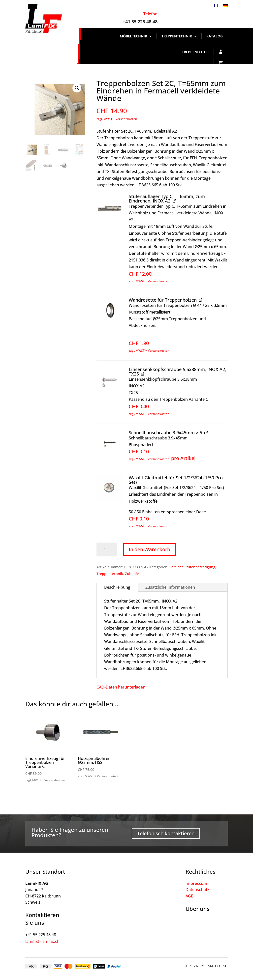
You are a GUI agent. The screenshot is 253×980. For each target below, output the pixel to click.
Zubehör (132, 574)
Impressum (196, 883)
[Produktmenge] (107, 549)
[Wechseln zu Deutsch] (225, 5)
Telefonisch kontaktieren (166, 833)
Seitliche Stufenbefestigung (192, 567)
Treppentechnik (177, 36)
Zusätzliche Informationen (170, 587)
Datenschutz (197, 890)
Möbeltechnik (133, 36)
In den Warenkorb (149, 549)
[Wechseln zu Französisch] (216, 5)
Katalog (215, 36)
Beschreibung (117, 587)
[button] (77, 88)
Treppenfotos (195, 52)
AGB (190, 896)
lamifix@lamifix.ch (42, 941)
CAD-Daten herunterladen (121, 687)
